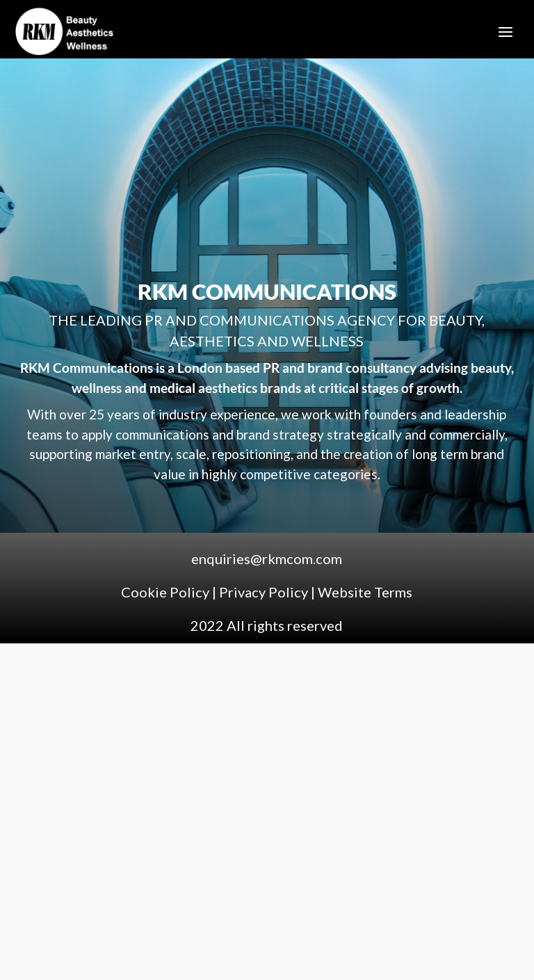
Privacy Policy (264, 592)
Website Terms (365, 592)
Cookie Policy (167, 592)
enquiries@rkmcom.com (267, 559)
